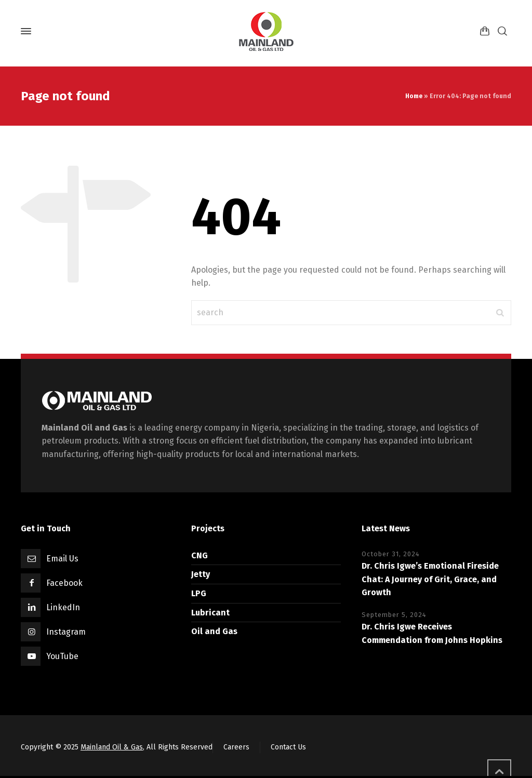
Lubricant (210, 613)
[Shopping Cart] (485, 31)
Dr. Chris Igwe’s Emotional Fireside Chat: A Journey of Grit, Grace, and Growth (430, 579)
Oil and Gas (214, 631)
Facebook (64, 583)
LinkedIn (63, 607)
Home (414, 96)
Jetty (201, 574)
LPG (199, 593)
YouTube (62, 656)
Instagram (66, 632)
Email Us (62, 559)
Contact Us (288, 747)
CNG (199, 555)
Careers (236, 747)
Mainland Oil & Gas (112, 747)
